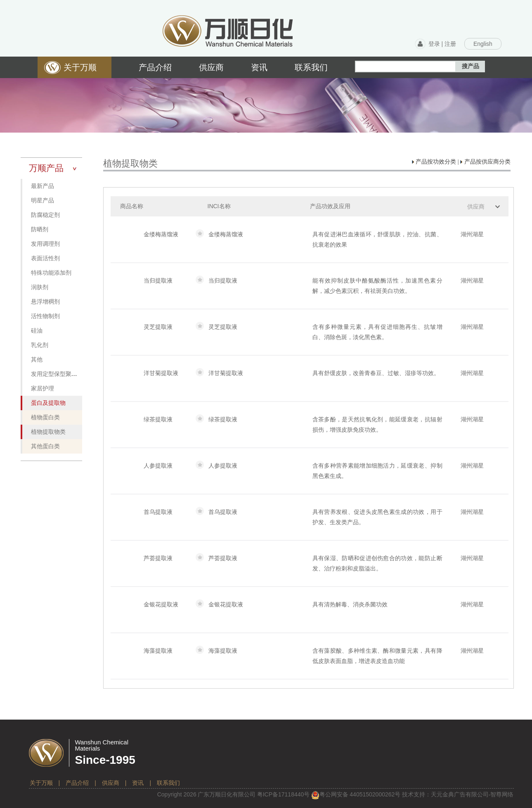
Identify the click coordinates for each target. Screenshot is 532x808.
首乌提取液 (158, 512)
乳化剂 (40, 345)
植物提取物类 (48, 432)
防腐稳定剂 (45, 215)
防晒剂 (40, 229)
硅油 (37, 331)
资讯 (138, 783)
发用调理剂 (45, 244)
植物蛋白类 (45, 417)
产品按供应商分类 (485, 162)
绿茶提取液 (158, 419)
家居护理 (43, 389)
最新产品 (43, 186)
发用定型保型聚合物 (57, 374)
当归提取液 (158, 280)
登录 (434, 44)
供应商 (476, 207)
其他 (37, 360)
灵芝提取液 (158, 327)
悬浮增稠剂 (45, 302)
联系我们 (168, 783)
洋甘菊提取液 (161, 373)
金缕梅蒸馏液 (161, 234)
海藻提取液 (158, 651)
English (483, 44)
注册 (450, 44)
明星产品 (43, 201)
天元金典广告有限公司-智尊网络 (472, 795)
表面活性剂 (45, 258)
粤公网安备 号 (356, 795)
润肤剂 (40, 287)
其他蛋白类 (45, 446)
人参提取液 (158, 466)
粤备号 (284, 795)
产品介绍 (77, 783)
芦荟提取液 (158, 558)
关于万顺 (41, 783)
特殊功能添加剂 (51, 273)
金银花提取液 (161, 604)
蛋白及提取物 (48, 403)
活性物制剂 (45, 316)
